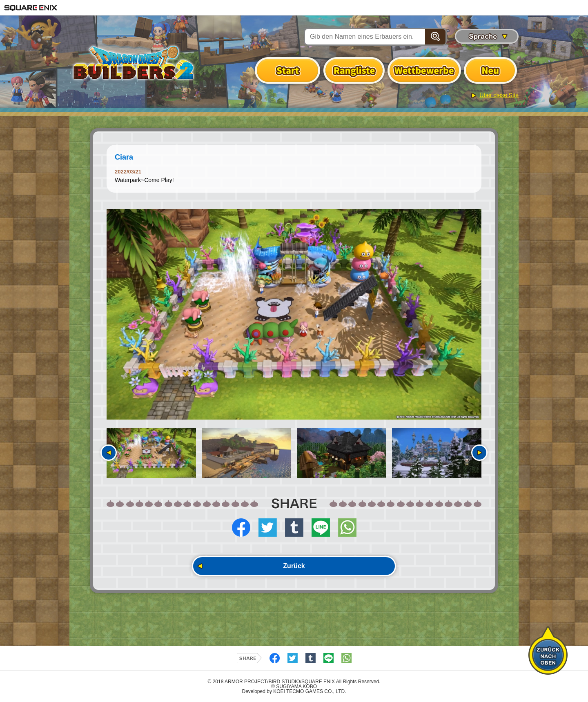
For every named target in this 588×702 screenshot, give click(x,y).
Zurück (294, 566)
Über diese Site (499, 95)
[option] (294, 314)
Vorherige (109, 453)
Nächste (479, 453)
